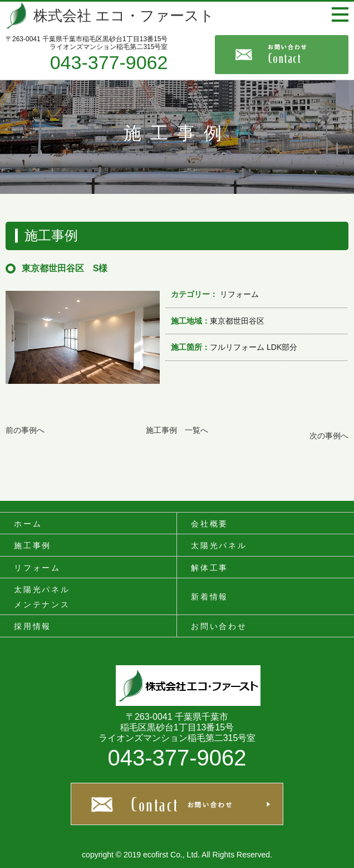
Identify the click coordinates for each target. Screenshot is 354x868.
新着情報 (210, 597)
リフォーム (37, 568)
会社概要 (210, 524)
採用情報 (33, 626)
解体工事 (210, 568)
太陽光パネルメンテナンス (42, 597)
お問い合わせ (219, 626)
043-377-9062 (109, 62)
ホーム (28, 524)
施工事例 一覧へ (177, 430)
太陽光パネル (219, 545)
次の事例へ (329, 436)
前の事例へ (25, 430)
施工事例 (33, 545)
